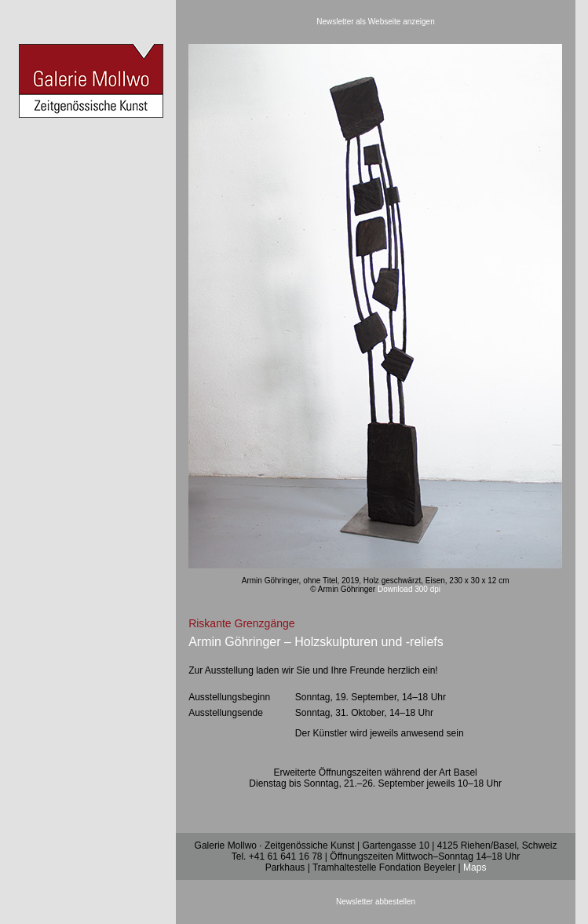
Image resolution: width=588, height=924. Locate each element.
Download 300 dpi (409, 589)
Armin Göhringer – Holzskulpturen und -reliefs (316, 642)
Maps (475, 867)
